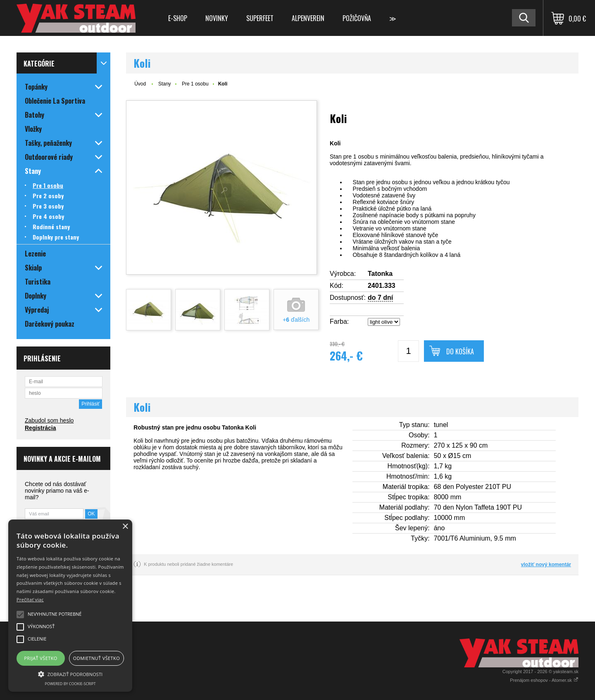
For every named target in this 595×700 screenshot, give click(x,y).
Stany (165, 84)
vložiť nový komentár (546, 565)
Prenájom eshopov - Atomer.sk (544, 680)
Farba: (339, 322)
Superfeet (260, 18)
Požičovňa (357, 18)
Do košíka (460, 351)
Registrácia (40, 428)
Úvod (140, 84)
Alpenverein (308, 18)
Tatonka (380, 274)
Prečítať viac (30, 599)
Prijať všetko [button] (41, 658)
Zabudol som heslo (49, 420)
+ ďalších (296, 320)
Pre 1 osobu (195, 84)
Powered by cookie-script (70, 684)
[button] (70, 674)
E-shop (178, 18)
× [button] (125, 527)
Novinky (217, 18)
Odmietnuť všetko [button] (96, 658)
